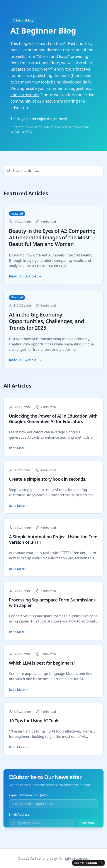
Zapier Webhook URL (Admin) (30, 795)
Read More (19, 448)
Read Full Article (25, 276)
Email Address (19, 814)
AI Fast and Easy (23, 21)
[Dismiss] (102, 863)
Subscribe (88, 823)
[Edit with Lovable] (86, 863)
